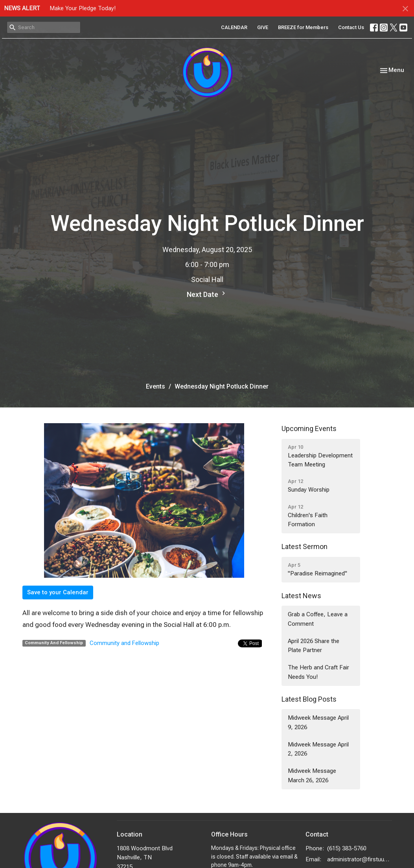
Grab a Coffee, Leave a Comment (318, 619)
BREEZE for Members (303, 27)
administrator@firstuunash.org (360, 859)
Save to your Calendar (58, 592)
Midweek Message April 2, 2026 (318, 749)
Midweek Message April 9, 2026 (318, 722)
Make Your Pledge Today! (83, 8)
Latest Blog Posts (309, 699)
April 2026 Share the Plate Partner (314, 646)
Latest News (301, 596)
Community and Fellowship (124, 643)
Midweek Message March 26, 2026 (312, 775)
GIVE (263, 27)
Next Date (207, 294)
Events (155, 386)
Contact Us (351, 27)
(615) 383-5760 (347, 848)
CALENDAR (234, 27)
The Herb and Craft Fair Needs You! (318, 672)
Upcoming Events (309, 428)
